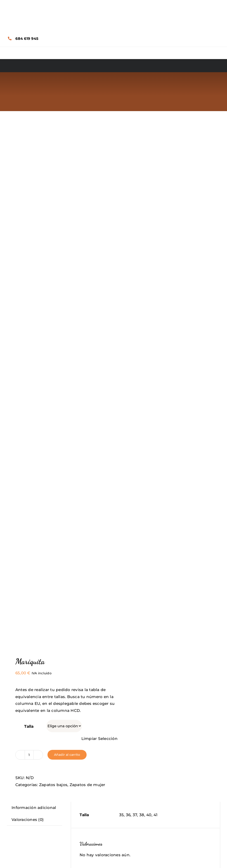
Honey (59, 830)
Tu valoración (95, 441)
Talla (29, 248)
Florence (168, 830)
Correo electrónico (100, 510)
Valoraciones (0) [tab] (28, 341)
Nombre (89, 486)
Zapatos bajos (53, 307)
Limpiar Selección (99, 261)
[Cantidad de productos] (29, 277)
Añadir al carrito (67, 277)
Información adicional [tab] (34, 330)
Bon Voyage (168, 693)
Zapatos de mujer (87, 307)
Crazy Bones (59, 693)
